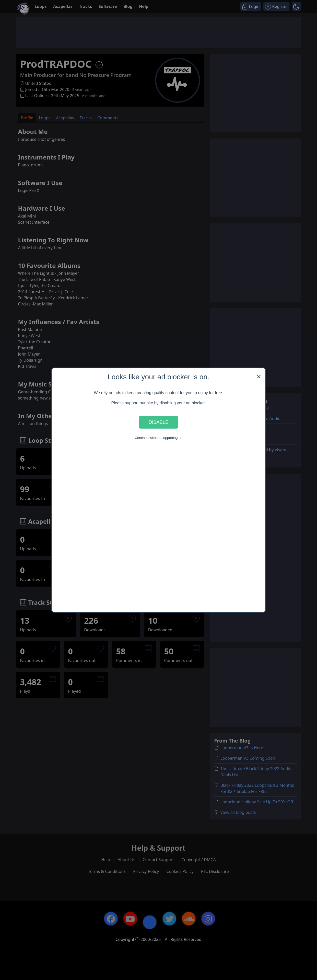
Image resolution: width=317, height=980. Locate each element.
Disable (159, 422)
